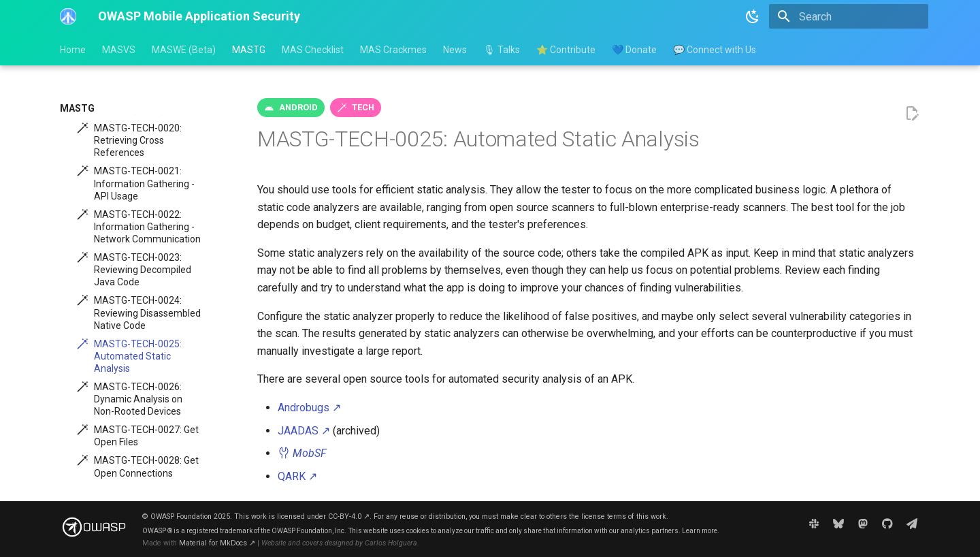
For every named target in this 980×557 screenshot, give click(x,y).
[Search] (849, 16)
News (455, 50)
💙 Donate (634, 50)
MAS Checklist (313, 50)
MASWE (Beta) (184, 50)
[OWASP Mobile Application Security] (68, 16)
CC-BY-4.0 (349, 516)
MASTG (249, 50)
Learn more (700, 531)
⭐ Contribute (566, 50)
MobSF (302, 453)
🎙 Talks (502, 50)
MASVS (119, 50)
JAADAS (304, 431)
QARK (297, 476)
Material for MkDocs (217, 543)
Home (73, 50)
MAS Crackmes (393, 50)
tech (363, 107)
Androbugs (309, 408)
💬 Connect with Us (715, 50)
